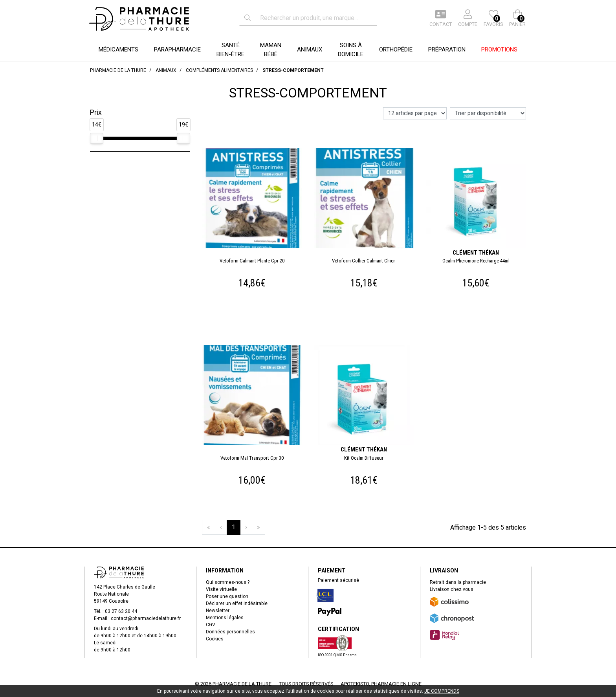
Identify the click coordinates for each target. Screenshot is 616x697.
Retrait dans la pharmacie (458, 582)
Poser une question (227, 596)
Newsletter (218, 611)
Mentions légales (225, 618)
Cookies (215, 639)
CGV (211, 625)
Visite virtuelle (221, 589)
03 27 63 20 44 (121, 611)
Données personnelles (230, 632)
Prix (96, 112)
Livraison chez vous (452, 589)
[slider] (97, 138)
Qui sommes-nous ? (228, 582)
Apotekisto (381, 684)
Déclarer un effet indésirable (237, 603)
